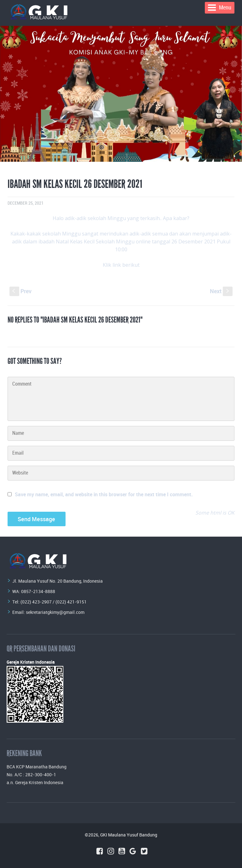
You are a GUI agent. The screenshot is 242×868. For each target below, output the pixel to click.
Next (221, 291)
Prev (20, 291)
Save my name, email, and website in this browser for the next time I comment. (104, 494)
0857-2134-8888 (38, 591)
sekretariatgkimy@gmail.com (55, 612)
